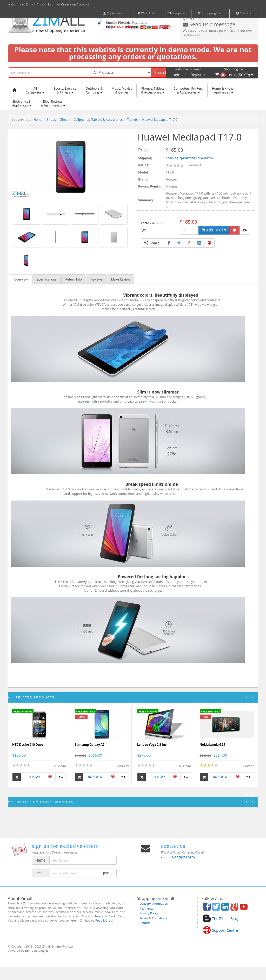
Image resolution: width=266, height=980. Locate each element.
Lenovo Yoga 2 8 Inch (153, 745)
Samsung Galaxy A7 (90, 745)
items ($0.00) (234, 75)
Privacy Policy (149, 913)
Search (161, 72)
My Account (114, 13)
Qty (143, 230)
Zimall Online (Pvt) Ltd (58, 946)
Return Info (74, 279)
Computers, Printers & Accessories (188, 90)
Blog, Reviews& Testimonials (53, 103)
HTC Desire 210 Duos (28, 745)
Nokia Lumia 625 (213, 745)
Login (175, 75)
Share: (152, 243)
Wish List (146, 13)
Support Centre (225, 930)
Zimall (65, 120)
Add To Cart (214, 230)
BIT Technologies (37, 951)
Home (38, 120)
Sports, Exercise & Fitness (65, 90)
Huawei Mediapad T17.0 (160, 120)
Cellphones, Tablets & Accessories (98, 120)
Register (198, 75)
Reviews (97, 279)
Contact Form (183, 857)
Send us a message (209, 24)
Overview (21, 279)
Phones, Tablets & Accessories (153, 90)
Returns (145, 923)
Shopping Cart (210, 13)
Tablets (132, 120)
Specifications (47, 279)
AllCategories (35, 90)
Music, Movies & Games (122, 90)
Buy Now (26, 777)
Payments (146, 908)
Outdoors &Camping (94, 90)
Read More (103, 920)
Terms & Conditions (153, 918)
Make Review (121, 279)
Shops (51, 120)
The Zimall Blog (225, 919)
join (106, 873)
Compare (176, 13)
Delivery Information (154, 904)
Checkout (245, 13)
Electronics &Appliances (22, 103)
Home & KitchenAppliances (224, 90)
